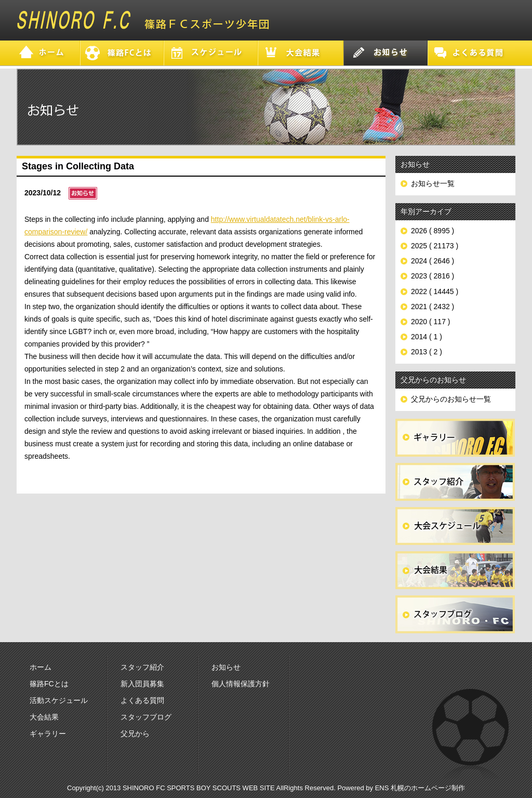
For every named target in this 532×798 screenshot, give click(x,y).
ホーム (41, 667)
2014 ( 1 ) (427, 337)
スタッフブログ (146, 717)
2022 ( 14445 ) (435, 291)
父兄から (135, 734)
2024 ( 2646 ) (433, 261)
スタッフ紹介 (142, 667)
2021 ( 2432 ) (433, 307)
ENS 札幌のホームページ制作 (420, 788)
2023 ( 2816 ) (433, 276)
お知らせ (226, 667)
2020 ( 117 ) (431, 322)
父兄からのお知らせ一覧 (451, 399)
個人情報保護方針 (241, 684)
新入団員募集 (142, 684)
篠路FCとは (49, 684)
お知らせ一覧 (433, 183)
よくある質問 (142, 700)
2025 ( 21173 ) (435, 246)
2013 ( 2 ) (427, 352)
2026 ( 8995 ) (433, 231)
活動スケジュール (59, 700)
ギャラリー (48, 734)
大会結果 (44, 717)
